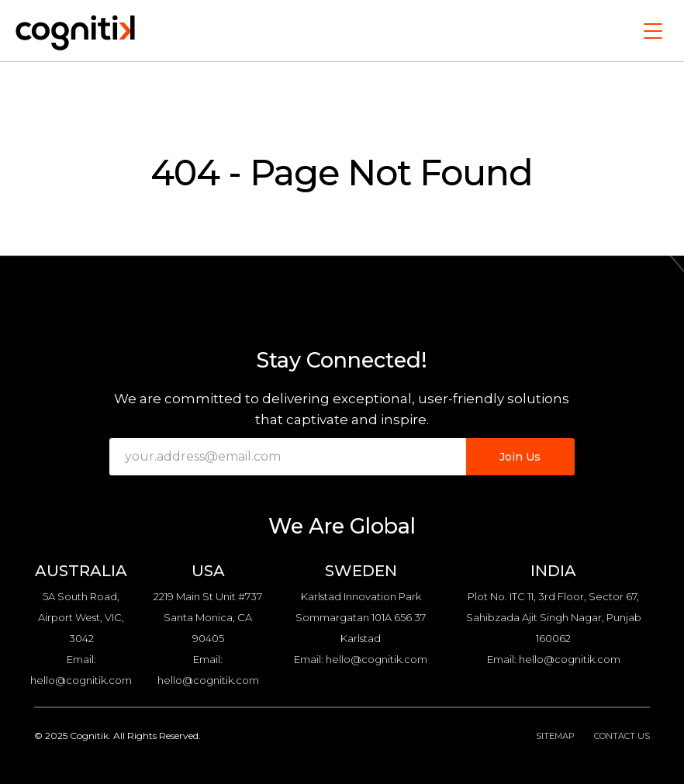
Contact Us (622, 736)
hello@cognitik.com (81, 680)
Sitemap (555, 736)
